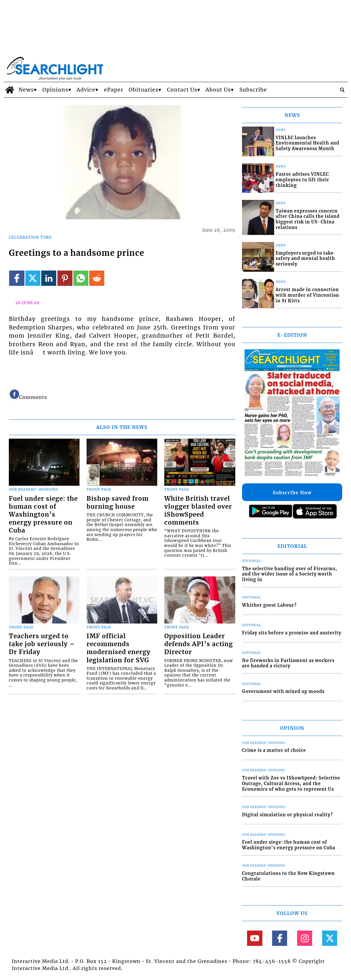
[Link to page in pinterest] (65, 278)
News (26, 90)
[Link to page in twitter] (33, 278)
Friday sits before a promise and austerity (292, 633)
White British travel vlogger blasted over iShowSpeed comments (198, 511)
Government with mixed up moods (283, 692)
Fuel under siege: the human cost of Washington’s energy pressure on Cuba (43, 515)
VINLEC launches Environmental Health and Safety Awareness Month (307, 143)
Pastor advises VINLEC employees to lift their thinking (302, 180)
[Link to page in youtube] (255, 938)
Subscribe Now (292, 493)
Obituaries (144, 90)
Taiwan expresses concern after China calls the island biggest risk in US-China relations (308, 219)
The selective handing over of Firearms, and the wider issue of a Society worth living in (290, 574)
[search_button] (342, 90)
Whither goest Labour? (269, 605)
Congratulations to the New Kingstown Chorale (288, 876)
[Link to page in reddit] (97, 278)
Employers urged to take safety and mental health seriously (305, 259)
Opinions (55, 90)
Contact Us (182, 90)
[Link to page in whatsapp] (81, 278)
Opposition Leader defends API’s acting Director (199, 644)
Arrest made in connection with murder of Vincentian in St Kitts (307, 295)
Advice (86, 90)
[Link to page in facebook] (17, 278)
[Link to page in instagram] (305, 938)
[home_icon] (10, 90)
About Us (218, 90)
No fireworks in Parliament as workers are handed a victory (288, 663)
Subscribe (253, 90)
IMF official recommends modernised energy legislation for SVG (119, 648)
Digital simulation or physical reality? (287, 815)
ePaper (114, 90)
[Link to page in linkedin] (49, 278)
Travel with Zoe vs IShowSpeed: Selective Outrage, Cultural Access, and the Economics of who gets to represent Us (291, 783)
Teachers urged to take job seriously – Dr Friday (42, 644)
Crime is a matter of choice (274, 750)
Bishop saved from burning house (118, 503)
